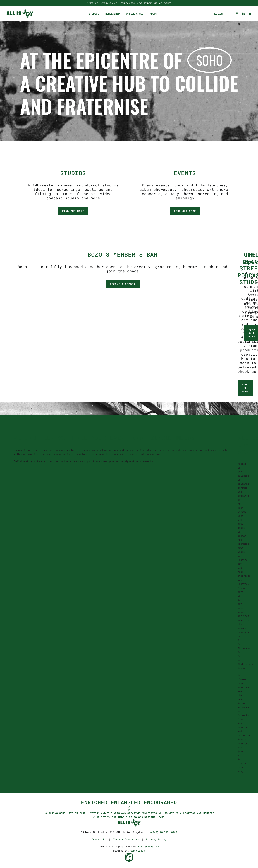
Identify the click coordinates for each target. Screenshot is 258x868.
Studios (94, 14)
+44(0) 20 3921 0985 (163, 832)
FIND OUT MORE (73, 211)
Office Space (135, 14)
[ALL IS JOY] (20, 14)
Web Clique (138, 851)
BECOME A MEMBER (123, 284)
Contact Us (99, 839)
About (153, 14)
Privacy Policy (156, 839)
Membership (113, 14)
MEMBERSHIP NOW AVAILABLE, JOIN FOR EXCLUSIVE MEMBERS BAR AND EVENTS (129, 3)
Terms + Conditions (126, 839)
